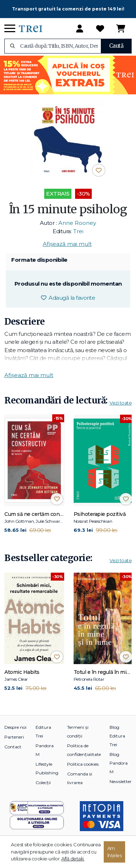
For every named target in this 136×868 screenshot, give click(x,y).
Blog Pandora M (119, 763)
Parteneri (14, 737)
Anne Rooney (77, 223)
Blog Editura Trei (117, 736)
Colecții (43, 783)
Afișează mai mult (67, 244)
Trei (78, 231)
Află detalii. (73, 859)
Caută (116, 46)
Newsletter (121, 781)
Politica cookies (83, 764)
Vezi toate (121, 403)
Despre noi (15, 727)
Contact (13, 747)
